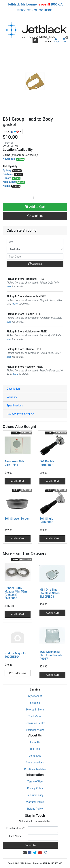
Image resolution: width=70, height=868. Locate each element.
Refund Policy (35, 809)
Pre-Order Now (17, 673)
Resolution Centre (35, 723)
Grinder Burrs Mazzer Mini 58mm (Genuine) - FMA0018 (17, 593)
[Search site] (35, 40)
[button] (35, 216)
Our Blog (35, 749)
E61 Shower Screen (17, 519)
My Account (35, 696)
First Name (15, 836)
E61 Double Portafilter (47, 463)
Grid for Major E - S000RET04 (16, 655)
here (9, 286)
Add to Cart (35, 207)
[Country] (35, 249)
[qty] (35, 242)
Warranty (12, 397)
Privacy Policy (35, 788)
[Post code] (35, 257)
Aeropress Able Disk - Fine (14, 463)
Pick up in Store (35, 710)
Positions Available (35, 769)
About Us (35, 742)
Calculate (35, 264)
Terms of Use (35, 782)
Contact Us (35, 756)
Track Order (35, 716)
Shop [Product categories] (56, 40)
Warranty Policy (35, 802)
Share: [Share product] (12, 132)
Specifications (15, 406)
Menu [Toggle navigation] (48, 40)
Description (13, 389)
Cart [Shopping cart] (64, 40)
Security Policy (35, 795)
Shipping (35, 703)
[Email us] (25, 853)
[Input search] (18, 40)
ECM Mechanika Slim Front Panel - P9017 (51, 655)
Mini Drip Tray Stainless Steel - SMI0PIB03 (50, 593)
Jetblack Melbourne (22, 4)
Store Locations (35, 762)
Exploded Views (35, 730)
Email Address (15, 828)
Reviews (20, 414)
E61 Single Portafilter (46, 520)
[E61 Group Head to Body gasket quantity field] (35, 198)
